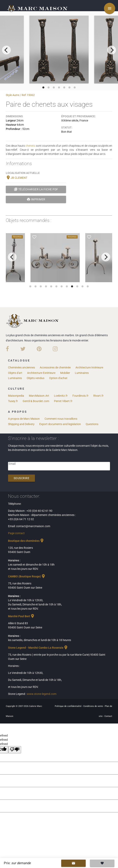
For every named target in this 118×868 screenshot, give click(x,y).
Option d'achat (58, 378)
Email (12, 464)
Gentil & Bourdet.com (36, 401)
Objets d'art (15, 373)
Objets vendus (36, 378)
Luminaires (82, 373)
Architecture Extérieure (41, 373)
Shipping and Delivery (21, 424)
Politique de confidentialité (68, 706)
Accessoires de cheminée (55, 367)
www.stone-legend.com (42, 694)
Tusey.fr (13, 401)
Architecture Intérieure (89, 367)
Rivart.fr (98, 396)
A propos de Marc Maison (24, 419)
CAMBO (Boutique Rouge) (27, 576)
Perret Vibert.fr (63, 401)
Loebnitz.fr (61, 396)
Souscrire (22, 478)
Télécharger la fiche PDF (36, 189)
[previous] (6, 50)
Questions (92, 424)
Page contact (16, 533)
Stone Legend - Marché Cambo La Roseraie (38, 648)
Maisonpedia (16, 396)
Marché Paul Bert (21, 616)
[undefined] (15, 750)
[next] (112, 50)
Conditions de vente (93, 706)
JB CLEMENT (17, 178)
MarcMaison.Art (39, 396)
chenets (30, 146)
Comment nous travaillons (61, 419)
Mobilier (65, 373)
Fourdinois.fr (80, 396)
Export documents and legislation (60, 424)
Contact (108, 716)
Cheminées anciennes (21, 367)
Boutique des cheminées (26, 541)
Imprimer (36, 199)
